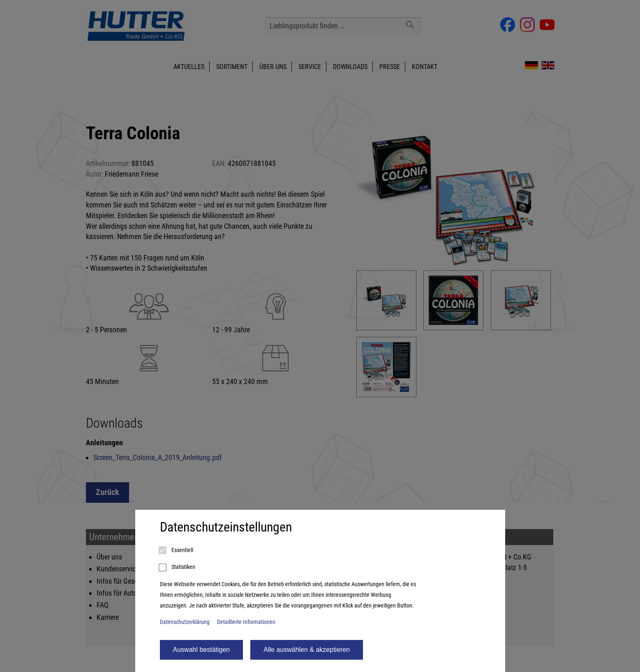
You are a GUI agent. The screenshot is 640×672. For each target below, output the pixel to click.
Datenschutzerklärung (185, 622)
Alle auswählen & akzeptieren (307, 650)
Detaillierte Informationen (246, 622)
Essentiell (177, 550)
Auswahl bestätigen (202, 650)
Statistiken (178, 568)
